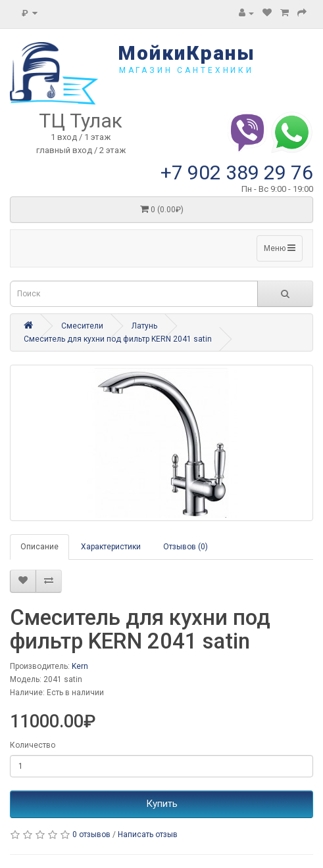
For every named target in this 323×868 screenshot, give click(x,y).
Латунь (144, 326)
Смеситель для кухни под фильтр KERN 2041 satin (118, 339)
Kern (80, 666)
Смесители (82, 326)
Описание (39, 547)
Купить (162, 804)
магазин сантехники (186, 70)
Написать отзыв (148, 834)
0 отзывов (91, 834)
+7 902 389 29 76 (237, 172)
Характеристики (111, 547)
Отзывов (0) (186, 547)
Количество (33, 745)
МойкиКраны (186, 53)
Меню (280, 248)
